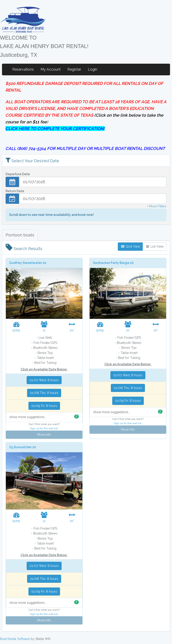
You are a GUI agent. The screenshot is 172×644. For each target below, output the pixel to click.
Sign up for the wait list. (44, 428)
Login (92, 69)
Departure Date (18, 174)
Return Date (15, 191)
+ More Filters (157, 206)
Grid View (130, 246)
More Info (44, 435)
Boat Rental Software (15, 639)
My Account (51, 69)
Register (74, 69)
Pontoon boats (20, 235)
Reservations (23, 69)
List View (155, 246)
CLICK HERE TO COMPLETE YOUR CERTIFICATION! (55, 128)
